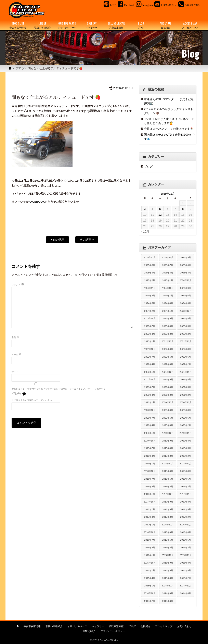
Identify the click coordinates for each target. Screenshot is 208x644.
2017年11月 (186, 494)
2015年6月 (168, 570)
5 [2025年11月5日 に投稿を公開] (160, 209)
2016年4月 (150, 548)
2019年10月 (150, 441)
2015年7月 (150, 570)
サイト (15, 372)
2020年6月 (168, 418)
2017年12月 (168, 494)
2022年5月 (186, 357)
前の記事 (57, 240)
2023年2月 (186, 334)
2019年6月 (168, 448)
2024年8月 (150, 296)
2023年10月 (150, 318)
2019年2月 (186, 456)
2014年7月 (150, 601)
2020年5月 (186, 418)
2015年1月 (150, 586)
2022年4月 (150, 364)
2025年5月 (150, 273)
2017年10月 (150, 502)
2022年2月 (186, 364)
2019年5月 (186, 448)
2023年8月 (186, 318)
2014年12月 (168, 586)
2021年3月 (168, 395)
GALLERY (92, 25)
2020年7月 (150, 418)
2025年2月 (150, 280)
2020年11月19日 (123, 88)
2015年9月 (168, 563)
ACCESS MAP (190, 25)
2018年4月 (150, 486)
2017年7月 (150, 509)
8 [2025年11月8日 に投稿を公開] (183, 209)
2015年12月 (168, 555)
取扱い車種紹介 (54, 626)
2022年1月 (150, 372)
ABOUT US (166, 25)
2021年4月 (150, 395)
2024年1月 (168, 311)
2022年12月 (168, 341)
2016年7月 (150, 540)
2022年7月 (150, 357)
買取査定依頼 (116, 626)
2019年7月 (150, 448)
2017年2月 (186, 517)
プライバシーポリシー (113, 631)
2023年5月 (186, 326)
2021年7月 (150, 387)
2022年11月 (186, 341)
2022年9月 (168, 349)
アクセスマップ (164, 626)
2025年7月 (168, 265)
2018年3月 (168, 486)
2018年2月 (186, 486)
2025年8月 (150, 265)
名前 (16, 337)
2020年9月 (168, 410)
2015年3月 (168, 578)
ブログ (20, 68)
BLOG (141, 25)
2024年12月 (186, 280)
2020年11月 (186, 402)
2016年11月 (186, 525)
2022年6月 (168, 357)
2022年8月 (186, 349)
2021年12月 (168, 372)
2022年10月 (150, 349)
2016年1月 (150, 555)
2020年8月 (186, 410)
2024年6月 (186, 296)
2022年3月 (168, 364)
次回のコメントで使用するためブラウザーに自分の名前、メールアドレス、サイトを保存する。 (60, 389)
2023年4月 (150, 334)
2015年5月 (186, 570)
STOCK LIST (18, 25)
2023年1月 (150, 341)
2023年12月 (186, 311)
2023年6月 (168, 326)
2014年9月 (168, 593)
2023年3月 (168, 334)
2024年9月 (186, 288)
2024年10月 (168, 288)
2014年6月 (168, 601)
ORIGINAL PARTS (67, 25)
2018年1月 (150, 494)
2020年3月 (168, 425)
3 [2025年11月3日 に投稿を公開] (145, 209)
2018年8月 (186, 471)
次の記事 (87, 240)
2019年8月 (186, 441)
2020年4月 (150, 425)
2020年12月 (168, 402)
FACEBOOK (37, 202)
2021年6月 (168, 387)
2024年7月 (168, 296)
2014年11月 (186, 586)
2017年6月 (168, 509)
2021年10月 (150, 379)
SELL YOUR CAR (116, 25)
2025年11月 (150, 257)
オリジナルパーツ (77, 626)
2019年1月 (150, 464)
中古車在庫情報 (32, 626)
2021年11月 (186, 372)
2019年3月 (168, 456)
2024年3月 (186, 303)
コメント (18, 284)
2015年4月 (150, 578)
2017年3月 (168, 517)
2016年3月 (168, 548)
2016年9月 (168, 532)
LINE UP (42, 25)
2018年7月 (150, 479)
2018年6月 (168, 479)
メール (17, 354)
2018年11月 (186, 464)
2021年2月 (186, 395)
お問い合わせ (184, 626)
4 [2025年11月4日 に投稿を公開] (152, 209)
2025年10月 (168, 257)
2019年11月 (186, 433)
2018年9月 (168, 471)
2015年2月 (186, 578)
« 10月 (145, 231)
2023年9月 (168, 318)
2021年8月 (186, 379)
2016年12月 (168, 525)
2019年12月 (168, 433)
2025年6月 (186, 265)
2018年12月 (168, 464)
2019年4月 (150, 456)
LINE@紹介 (89, 631)
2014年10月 (150, 593)
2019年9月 (168, 441)
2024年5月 (150, 303)
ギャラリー (98, 626)
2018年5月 (186, 479)
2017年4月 (150, 517)
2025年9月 (186, 257)
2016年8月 (186, 532)
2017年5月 (186, 509)
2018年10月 (150, 471)
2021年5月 (186, 387)
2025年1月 (168, 280)
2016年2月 (186, 548)
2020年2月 (186, 425)
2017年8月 (186, 502)
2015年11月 (186, 555)
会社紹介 (145, 626)
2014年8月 (186, 593)
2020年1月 (150, 433)
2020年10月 (150, 410)
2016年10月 (150, 532)
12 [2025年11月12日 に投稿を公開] (160, 215)
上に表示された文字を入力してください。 (33, 400)
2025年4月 (168, 273)
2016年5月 (186, 540)
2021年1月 (150, 402)
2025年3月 (186, 273)
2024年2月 (150, 311)
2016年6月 (168, 540)
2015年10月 (150, 563)
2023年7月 (150, 326)
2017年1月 (150, 525)
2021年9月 (168, 379)
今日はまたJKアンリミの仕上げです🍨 (169, 129)
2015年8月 (186, 563)
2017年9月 (168, 502)
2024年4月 (168, 303)
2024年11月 (150, 288)
